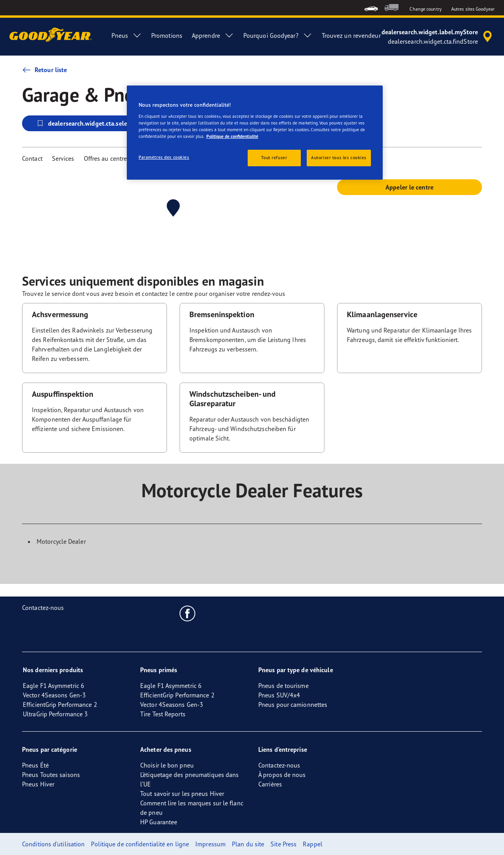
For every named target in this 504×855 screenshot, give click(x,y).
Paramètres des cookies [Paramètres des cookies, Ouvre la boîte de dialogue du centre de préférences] (164, 157)
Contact (32, 158)
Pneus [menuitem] (127, 35)
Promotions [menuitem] (167, 35)
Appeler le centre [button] (409, 187)
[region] (255, 133)
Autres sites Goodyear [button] (473, 9)
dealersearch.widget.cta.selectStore (91, 123)
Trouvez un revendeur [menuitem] (351, 35)
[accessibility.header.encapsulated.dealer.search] (438, 37)
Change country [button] (425, 9)
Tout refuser (274, 158)
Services (63, 158)
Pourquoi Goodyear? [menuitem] (278, 35)
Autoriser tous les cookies (339, 158)
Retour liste (44, 70)
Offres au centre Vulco (114, 158)
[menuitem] (371, 8)
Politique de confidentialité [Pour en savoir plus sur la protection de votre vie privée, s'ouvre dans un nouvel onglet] (232, 136)
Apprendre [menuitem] (213, 35)
